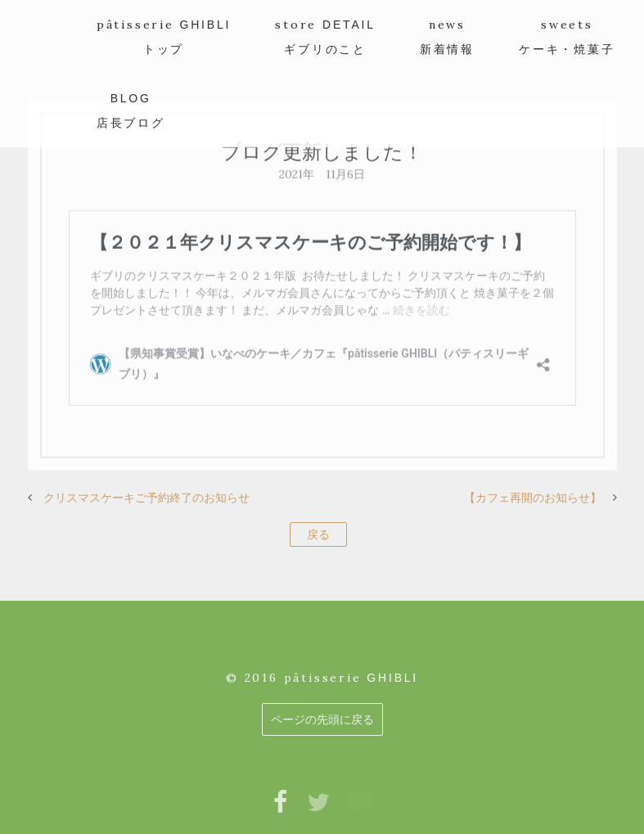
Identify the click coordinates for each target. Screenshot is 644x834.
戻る (318, 534)
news (447, 36)
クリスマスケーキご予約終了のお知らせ (146, 498)
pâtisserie (164, 36)
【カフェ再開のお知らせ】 (533, 498)
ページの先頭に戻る (322, 719)
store (325, 36)
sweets (567, 36)
